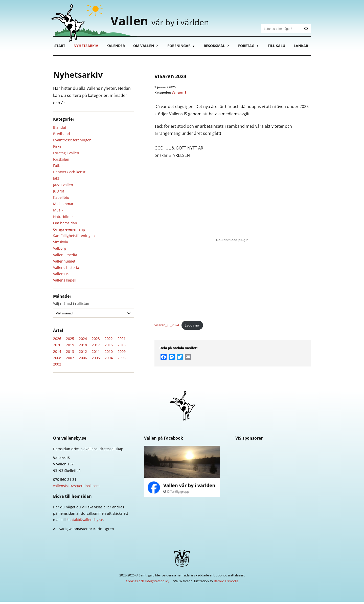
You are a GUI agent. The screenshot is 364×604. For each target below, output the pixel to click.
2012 (83, 353)
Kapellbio (61, 200)
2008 (57, 360)
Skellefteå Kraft (273, 455)
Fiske (57, 149)
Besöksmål (215, 48)
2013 (70, 353)
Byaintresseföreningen (72, 142)
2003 (122, 360)
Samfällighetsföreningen (74, 238)
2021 (122, 341)
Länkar (302, 48)
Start (60, 48)
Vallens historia (66, 270)
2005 (96, 360)
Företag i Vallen (66, 155)
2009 (122, 353)
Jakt (56, 180)
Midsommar (63, 206)
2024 (83, 341)
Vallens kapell (65, 282)
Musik (58, 212)
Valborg (60, 251)
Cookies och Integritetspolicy (148, 583)
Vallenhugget (64, 263)
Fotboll (59, 168)
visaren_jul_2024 (167, 328)
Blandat (60, 130)
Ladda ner (192, 328)
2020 (57, 347)
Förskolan (61, 161)
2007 (70, 360)
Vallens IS (61, 276)
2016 (109, 347)
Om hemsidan (65, 225)
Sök (306, 29)
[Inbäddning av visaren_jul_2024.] (233, 242)
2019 (70, 347)
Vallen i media (65, 257)
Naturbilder (63, 219)
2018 (83, 347)
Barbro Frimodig (226, 583)
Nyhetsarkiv (86, 48)
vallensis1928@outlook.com (76, 488)
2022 (109, 341)
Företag (247, 48)
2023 (96, 341)
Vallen (164, 21)
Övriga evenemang (69, 232)
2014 (57, 353)
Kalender (116, 48)
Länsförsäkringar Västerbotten (273, 474)
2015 (122, 347)
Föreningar (180, 48)
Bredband (62, 136)
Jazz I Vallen (63, 187)
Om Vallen (144, 48)
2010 (109, 353)
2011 (96, 353)
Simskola (61, 244)
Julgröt (59, 193)
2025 (70, 341)
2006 (83, 360)
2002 (57, 366)
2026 (57, 341)
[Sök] (282, 29)
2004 (109, 360)
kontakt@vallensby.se (85, 522)
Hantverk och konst (69, 174)
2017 (96, 347)
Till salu (278, 48)
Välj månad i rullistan (71, 306)
